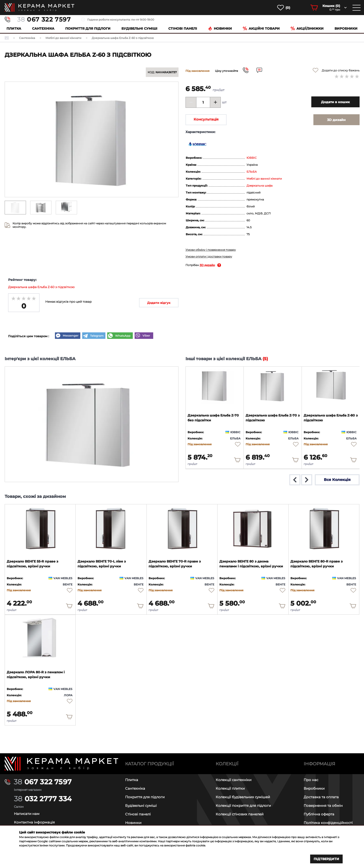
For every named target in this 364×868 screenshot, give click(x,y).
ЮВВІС (252, 158)
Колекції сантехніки (234, 780)
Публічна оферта (319, 814)
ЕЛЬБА (252, 172)
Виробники (346, 29)
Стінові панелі (138, 814)
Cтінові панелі (183, 29)
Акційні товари (261, 29)
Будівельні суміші (139, 29)
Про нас (311, 780)
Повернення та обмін (323, 806)
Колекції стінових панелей (240, 814)
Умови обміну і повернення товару (211, 250)
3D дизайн (207, 265)
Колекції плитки (230, 788)
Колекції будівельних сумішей (243, 797)
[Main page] (62, 764)
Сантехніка (43, 29)
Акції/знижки (307, 29)
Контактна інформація (34, 822)
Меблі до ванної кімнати (264, 179)
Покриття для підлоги (88, 29)
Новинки (220, 29)
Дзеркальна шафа (260, 186)
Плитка (14, 29)
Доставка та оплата (321, 797)
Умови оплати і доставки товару (209, 256)
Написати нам (27, 814)
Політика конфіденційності (328, 823)
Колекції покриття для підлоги (243, 806)
